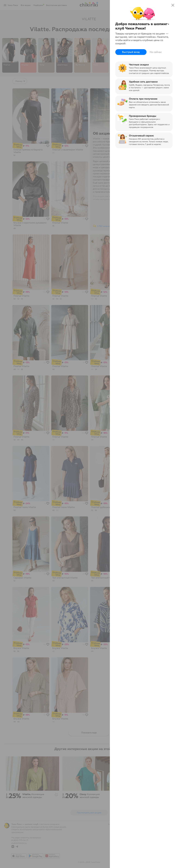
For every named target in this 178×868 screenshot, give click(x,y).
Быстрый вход (131, 52)
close (173, 5)
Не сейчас (156, 52)
